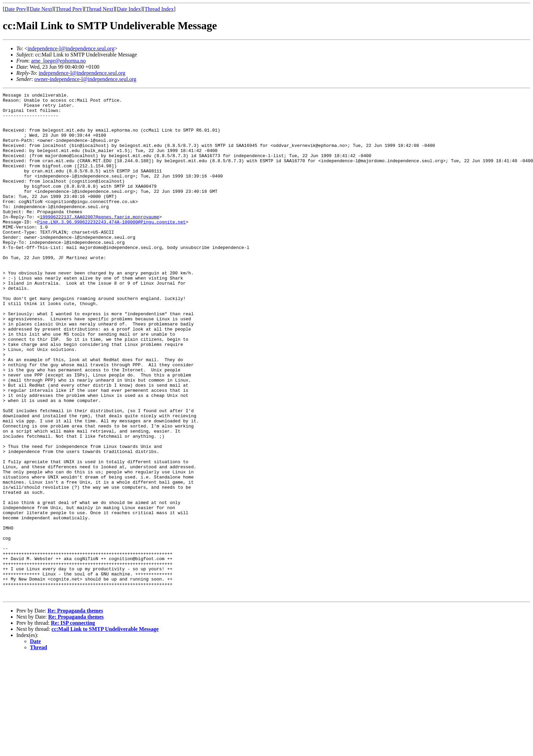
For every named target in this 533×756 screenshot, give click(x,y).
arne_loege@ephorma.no (58, 61)
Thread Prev (69, 9)
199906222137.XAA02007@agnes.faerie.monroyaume (99, 241)
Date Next (41, 9)
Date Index (129, 9)
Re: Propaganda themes (75, 711)
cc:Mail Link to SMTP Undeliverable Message (105, 729)
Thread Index (159, 9)
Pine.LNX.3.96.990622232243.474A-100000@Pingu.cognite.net (111, 247)
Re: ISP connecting (73, 723)
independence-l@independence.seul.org (71, 48)
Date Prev (15, 9)
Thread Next (100, 9)
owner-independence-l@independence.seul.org (85, 79)
